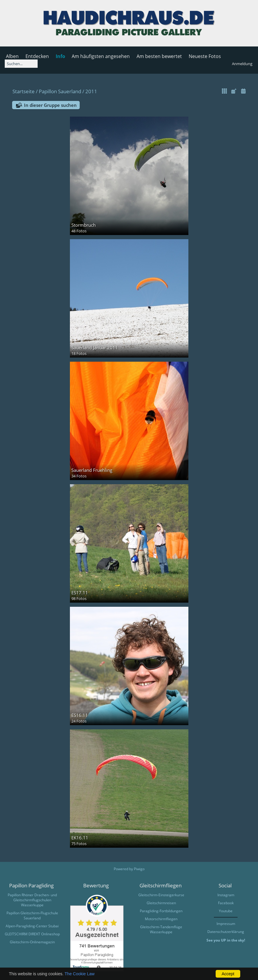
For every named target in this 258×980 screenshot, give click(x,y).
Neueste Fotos (205, 56)
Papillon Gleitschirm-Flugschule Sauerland (32, 915)
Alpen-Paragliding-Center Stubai (32, 926)
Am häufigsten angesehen (101, 56)
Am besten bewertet (159, 56)
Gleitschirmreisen (161, 903)
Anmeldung (242, 64)
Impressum (226, 924)
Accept (228, 974)
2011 (91, 91)
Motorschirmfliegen (161, 919)
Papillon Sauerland (60, 91)
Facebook (226, 903)
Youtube (226, 911)
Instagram (226, 895)
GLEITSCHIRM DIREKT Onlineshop (32, 934)
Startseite (24, 91)
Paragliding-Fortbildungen (161, 911)
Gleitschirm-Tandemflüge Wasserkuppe (161, 929)
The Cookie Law (80, 974)
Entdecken (37, 56)
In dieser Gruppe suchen (50, 105)
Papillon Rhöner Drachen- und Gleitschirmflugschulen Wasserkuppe (32, 900)
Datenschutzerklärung (226, 932)
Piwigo (139, 869)
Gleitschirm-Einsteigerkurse (161, 895)
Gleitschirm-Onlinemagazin (32, 942)
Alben (12, 56)
